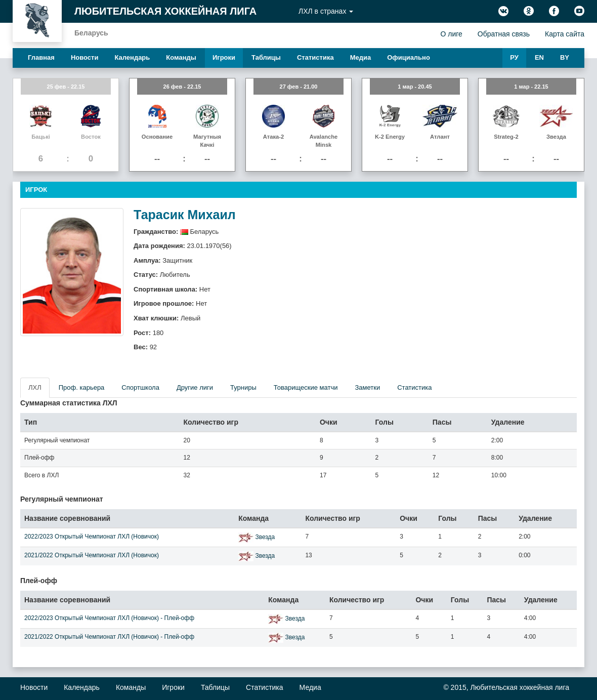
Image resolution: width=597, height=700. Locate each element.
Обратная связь (504, 34)
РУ (514, 57)
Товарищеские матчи (306, 387)
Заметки (367, 387)
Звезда (265, 537)
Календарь (132, 57)
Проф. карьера (82, 387)
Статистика (315, 57)
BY (565, 57)
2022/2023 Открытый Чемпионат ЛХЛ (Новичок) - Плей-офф (109, 618)
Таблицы (266, 57)
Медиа (361, 57)
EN (539, 57)
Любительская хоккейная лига (165, 11)
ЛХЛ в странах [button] (326, 11)
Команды (181, 57)
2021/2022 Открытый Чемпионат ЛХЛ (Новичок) (92, 555)
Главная (41, 57)
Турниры (243, 387)
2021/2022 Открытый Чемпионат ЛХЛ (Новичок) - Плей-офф (109, 637)
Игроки (224, 57)
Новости (85, 57)
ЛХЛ (35, 387)
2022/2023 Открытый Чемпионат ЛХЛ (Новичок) (92, 537)
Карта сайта (565, 34)
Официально (409, 57)
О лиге (451, 34)
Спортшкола (140, 387)
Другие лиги (195, 387)
